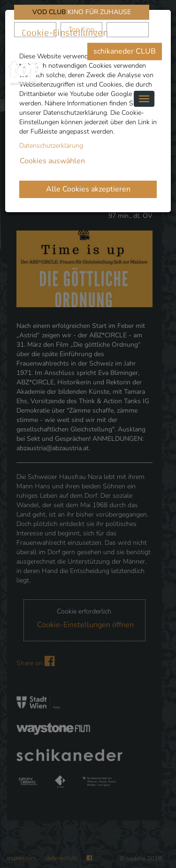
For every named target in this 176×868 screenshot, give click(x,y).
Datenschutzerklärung (51, 146)
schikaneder (35, 29)
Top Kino (81, 29)
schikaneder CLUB (125, 51)
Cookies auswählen (52, 161)
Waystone (127, 29)
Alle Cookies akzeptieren (88, 189)
